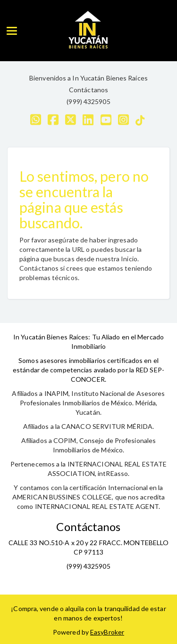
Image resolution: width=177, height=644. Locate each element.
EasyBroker (107, 632)
